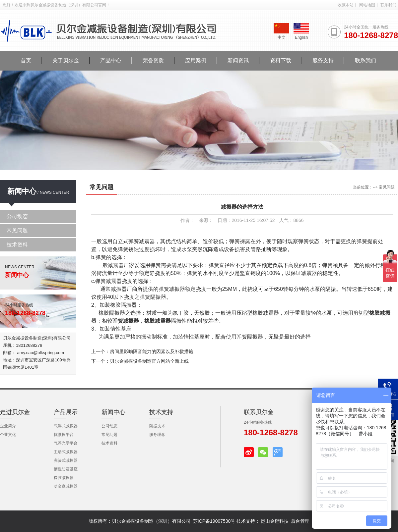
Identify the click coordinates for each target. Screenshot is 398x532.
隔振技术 (157, 426)
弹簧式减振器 (66, 460)
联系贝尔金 (259, 412)
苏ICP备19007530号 (214, 521)
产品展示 (66, 412)
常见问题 (17, 230)
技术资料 (17, 245)
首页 (26, 60)
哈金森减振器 (66, 486)
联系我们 (388, 5)
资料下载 (281, 60)
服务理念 (157, 435)
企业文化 (8, 435)
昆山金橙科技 (275, 521)
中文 (281, 31)
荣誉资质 (153, 60)
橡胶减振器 (64, 478)
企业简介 (8, 426)
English (301, 31)
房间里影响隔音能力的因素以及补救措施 (152, 351)
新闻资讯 (238, 60)
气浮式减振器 (66, 426)
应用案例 (196, 60)
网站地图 (367, 5)
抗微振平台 (64, 435)
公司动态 (17, 216)
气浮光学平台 (66, 443)
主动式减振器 (66, 452)
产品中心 (111, 60)
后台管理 (300, 521)
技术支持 (161, 412)
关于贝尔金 (66, 60)
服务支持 (323, 60)
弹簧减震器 (108, 281)
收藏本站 (346, 5)
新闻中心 (22, 191)
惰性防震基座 (66, 469)
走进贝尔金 (15, 412)
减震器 (116, 265)
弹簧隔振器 (250, 337)
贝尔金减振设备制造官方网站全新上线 (149, 361)
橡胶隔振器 (123, 305)
